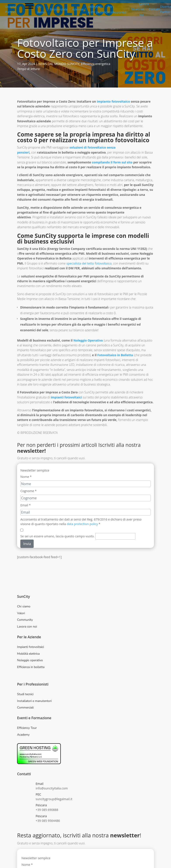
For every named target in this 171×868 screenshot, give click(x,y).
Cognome (28, 491)
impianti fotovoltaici (66, 397)
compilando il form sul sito (112, 162)
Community (25, 620)
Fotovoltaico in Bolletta (115, 355)
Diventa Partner (11, 9)
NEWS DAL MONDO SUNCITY (59, 64)
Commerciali (25, 708)
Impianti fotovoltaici (31, 647)
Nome (26, 477)
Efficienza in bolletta (31, 667)
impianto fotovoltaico (113, 101)
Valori (21, 613)
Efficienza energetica (96, 64)
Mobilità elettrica (28, 654)
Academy (23, 735)
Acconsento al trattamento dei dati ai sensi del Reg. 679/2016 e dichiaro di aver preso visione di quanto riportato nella (81, 522)
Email (25, 505)
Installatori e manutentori (34, 701)
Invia (27, 544)
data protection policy (82, 524)
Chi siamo (24, 606)
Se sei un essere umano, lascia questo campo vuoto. (57, 536)
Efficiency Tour (27, 728)
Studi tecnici (25, 694)
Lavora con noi (27, 627)
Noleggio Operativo (88, 340)
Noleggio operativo (30, 660)
